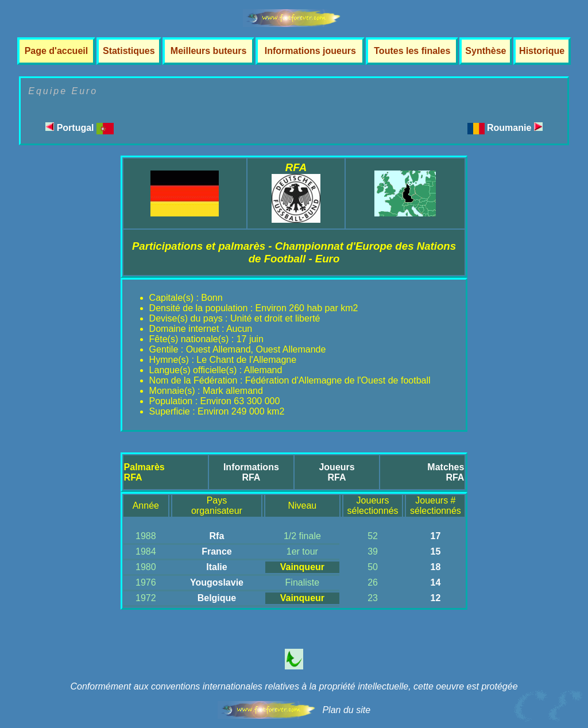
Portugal (80, 128)
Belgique (217, 598)
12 (435, 598)
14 (435, 582)
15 (435, 551)
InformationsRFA (251, 472)
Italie (216, 567)
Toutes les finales (412, 51)
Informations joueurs (310, 51)
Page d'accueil (57, 51)
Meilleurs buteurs (208, 51)
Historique (542, 51)
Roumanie (515, 128)
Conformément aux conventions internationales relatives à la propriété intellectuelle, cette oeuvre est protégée (294, 686)
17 (435, 536)
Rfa (217, 536)
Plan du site (346, 710)
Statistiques (129, 51)
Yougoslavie (217, 582)
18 (435, 567)
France (216, 551)
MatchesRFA (446, 472)
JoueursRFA (336, 472)
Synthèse (486, 51)
